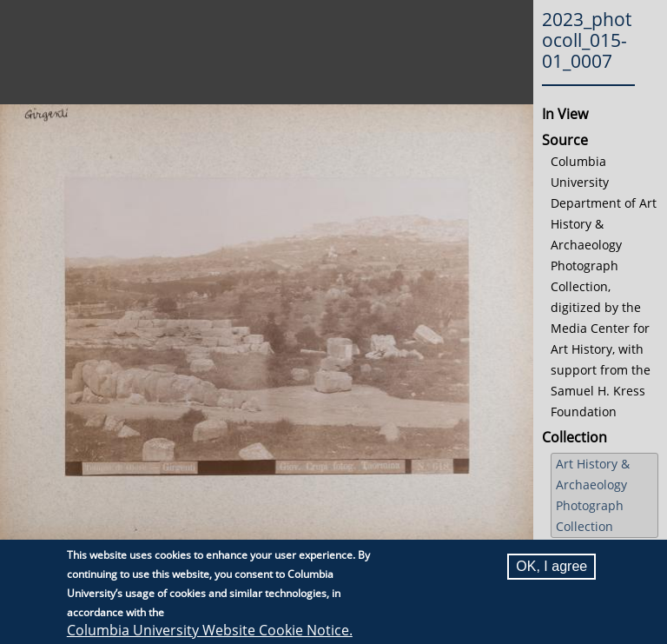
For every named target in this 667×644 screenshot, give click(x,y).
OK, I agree (551, 566)
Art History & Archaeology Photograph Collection (593, 495)
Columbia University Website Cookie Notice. (210, 630)
